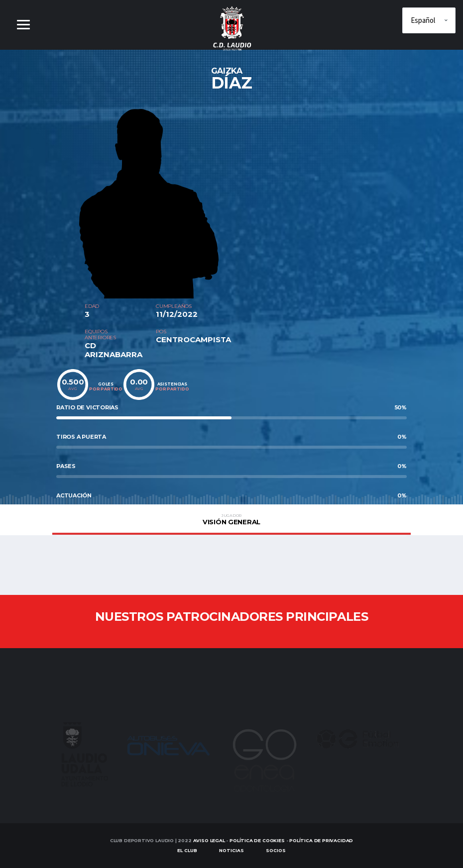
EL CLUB (187, 851)
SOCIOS (276, 851)
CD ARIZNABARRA (114, 350)
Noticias (231, 851)
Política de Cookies (257, 840)
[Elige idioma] (429, 20)
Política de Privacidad (321, 840)
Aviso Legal (209, 840)
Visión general (231, 519)
